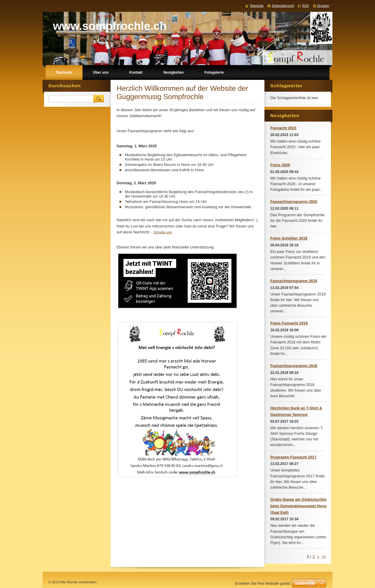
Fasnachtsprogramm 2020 (294, 202)
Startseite (257, 6)
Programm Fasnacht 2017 (293, 457)
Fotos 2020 (280, 165)
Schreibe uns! (163, 232)
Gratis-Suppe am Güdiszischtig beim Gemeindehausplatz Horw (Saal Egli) (298, 506)
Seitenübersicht (283, 6)
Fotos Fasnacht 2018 (289, 323)
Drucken (323, 6)
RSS (306, 6)
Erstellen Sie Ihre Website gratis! (263, 583)
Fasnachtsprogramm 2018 (294, 366)
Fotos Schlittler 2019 (289, 238)
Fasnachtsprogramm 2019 (294, 281)
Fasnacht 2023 (283, 128)
